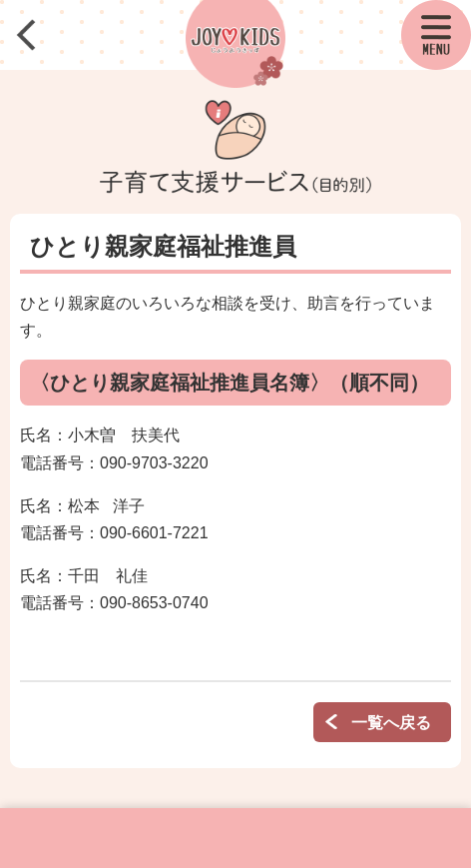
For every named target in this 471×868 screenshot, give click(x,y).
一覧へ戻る (391, 723)
